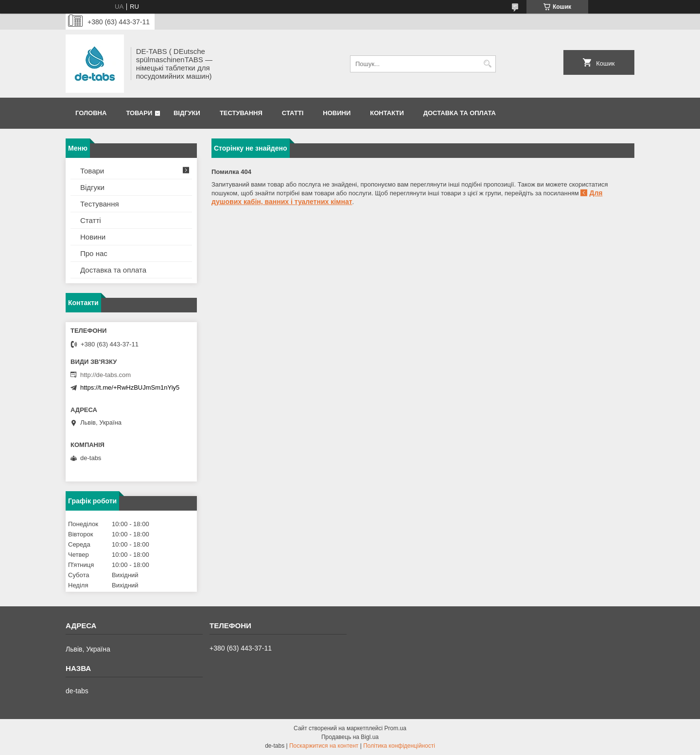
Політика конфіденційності (399, 746)
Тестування (241, 113)
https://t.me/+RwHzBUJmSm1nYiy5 (130, 387)
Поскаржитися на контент (324, 746)
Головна (91, 113)
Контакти (387, 113)
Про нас (94, 253)
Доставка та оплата (460, 113)
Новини (337, 113)
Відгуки (187, 113)
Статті (293, 113)
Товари (139, 113)
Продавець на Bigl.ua (350, 737)
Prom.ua (395, 728)
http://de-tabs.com (105, 375)
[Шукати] (487, 64)
